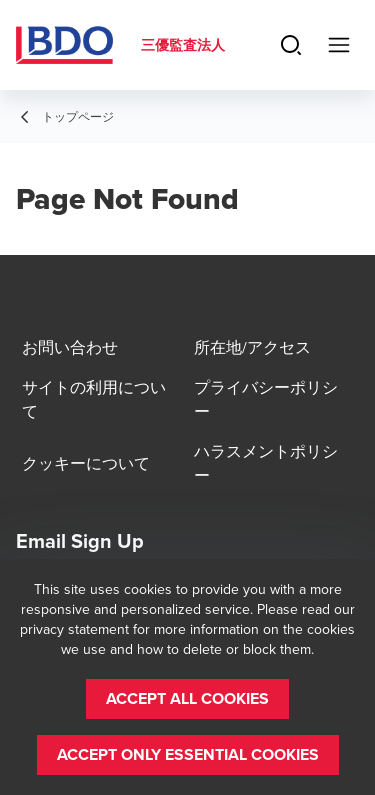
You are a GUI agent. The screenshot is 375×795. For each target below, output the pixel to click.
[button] (187, 699)
